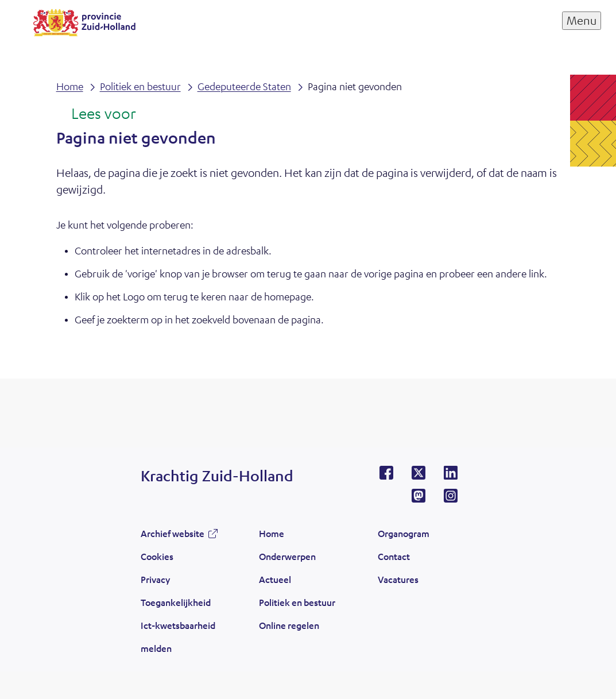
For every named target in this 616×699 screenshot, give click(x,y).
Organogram (404, 533)
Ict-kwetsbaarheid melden (178, 637)
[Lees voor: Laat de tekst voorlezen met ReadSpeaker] (96, 114)
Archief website (173, 533)
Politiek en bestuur (297, 602)
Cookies (157, 556)
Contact (394, 556)
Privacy (155, 579)
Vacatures (398, 579)
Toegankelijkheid (176, 602)
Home (272, 533)
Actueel (275, 579)
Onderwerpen (287, 556)
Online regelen (289, 625)
